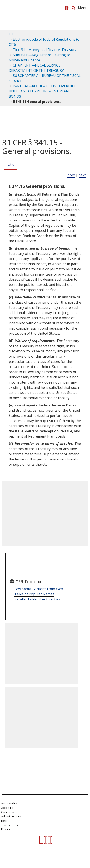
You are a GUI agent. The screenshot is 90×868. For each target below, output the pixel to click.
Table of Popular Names (34, 594)
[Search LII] (74, 8)
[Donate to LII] (67, 8)
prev (71, 175)
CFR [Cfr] (11, 164)
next (82, 175)
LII (11, 34)
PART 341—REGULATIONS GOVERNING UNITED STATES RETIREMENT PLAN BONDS (43, 91)
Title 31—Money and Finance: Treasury (45, 50)
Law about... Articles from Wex (39, 589)
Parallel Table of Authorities (37, 599)
